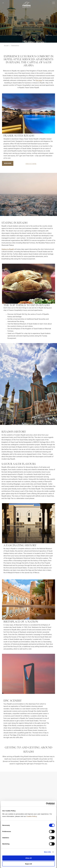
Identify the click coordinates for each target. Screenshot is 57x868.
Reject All (28, 864)
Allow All (29, 858)
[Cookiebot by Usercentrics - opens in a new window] (46, 804)
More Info (47, 852)
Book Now (8, 163)
